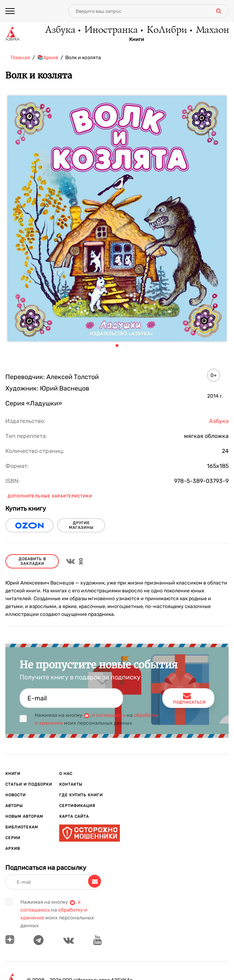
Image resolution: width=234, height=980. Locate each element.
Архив (13, 849)
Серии (13, 838)
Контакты (71, 784)
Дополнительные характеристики (50, 496)
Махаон (212, 30)
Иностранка (111, 30)
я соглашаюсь (109, 715)
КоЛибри (166, 30)
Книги (137, 40)
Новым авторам (24, 816)
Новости (16, 795)
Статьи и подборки (29, 784)
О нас (66, 774)
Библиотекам (22, 827)
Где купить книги (81, 795)
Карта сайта (74, 816)
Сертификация (77, 806)
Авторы (14, 806)
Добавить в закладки (32, 561)
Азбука (60, 30)
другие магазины (81, 525)
